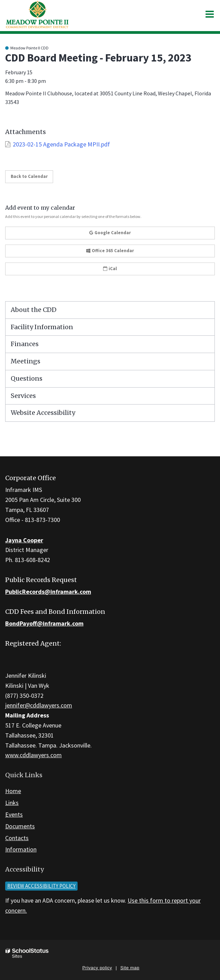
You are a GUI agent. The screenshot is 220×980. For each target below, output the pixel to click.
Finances (25, 344)
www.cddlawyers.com (33, 755)
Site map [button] (130, 968)
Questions (27, 378)
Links (12, 803)
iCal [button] (110, 269)
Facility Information (42, 327)
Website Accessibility (43, 413)
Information (21, 849)
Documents (20, 826)
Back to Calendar (29, 176)
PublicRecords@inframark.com (48, 592)
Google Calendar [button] (110, 233)
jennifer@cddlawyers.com (39, 705)
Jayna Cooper (24, 540)
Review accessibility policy (41, 886)
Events (14, 814)
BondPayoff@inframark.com (44, 623)
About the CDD (34, 310)
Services (23, 396)
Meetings (26, 361)
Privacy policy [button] (97, 968)
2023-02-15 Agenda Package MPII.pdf (61, 144)
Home (13, 791)
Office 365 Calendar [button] (110, 251)
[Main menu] (210, 14)
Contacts (17, 838)
